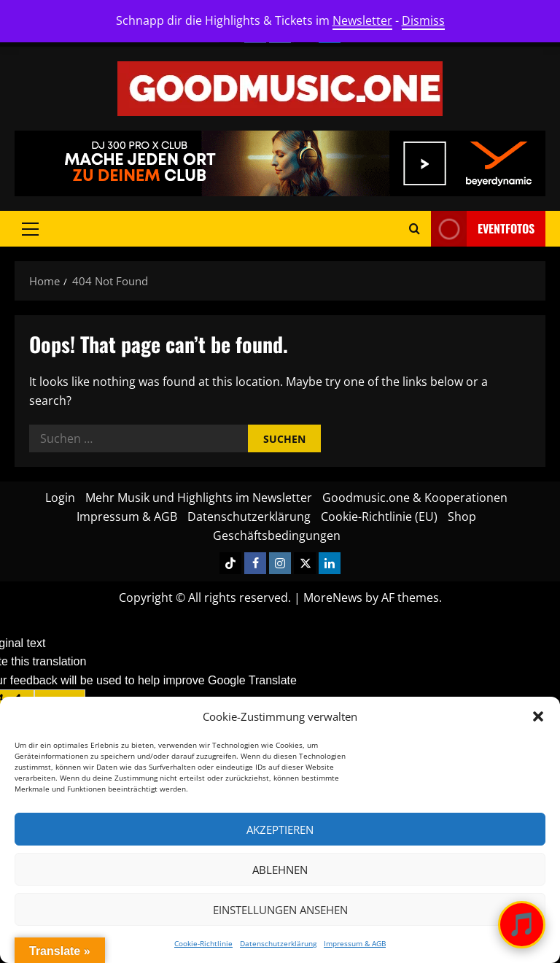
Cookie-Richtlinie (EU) (379, 517)
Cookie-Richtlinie (203, 943)
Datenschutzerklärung (278, 943)
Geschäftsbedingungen (277, 535)
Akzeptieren (280, 829)
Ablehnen (280, 870)
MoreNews (333, 597)
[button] (538, 716)
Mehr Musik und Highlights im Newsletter (199, 498)
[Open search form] (415, 229)
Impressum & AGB (355, 943)
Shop (462, 517)
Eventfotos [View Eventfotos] (483, 229)
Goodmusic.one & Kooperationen (415, 498)
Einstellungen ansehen (280, 910)
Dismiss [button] (423, 20)
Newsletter (362, 20)
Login (60, 498)
